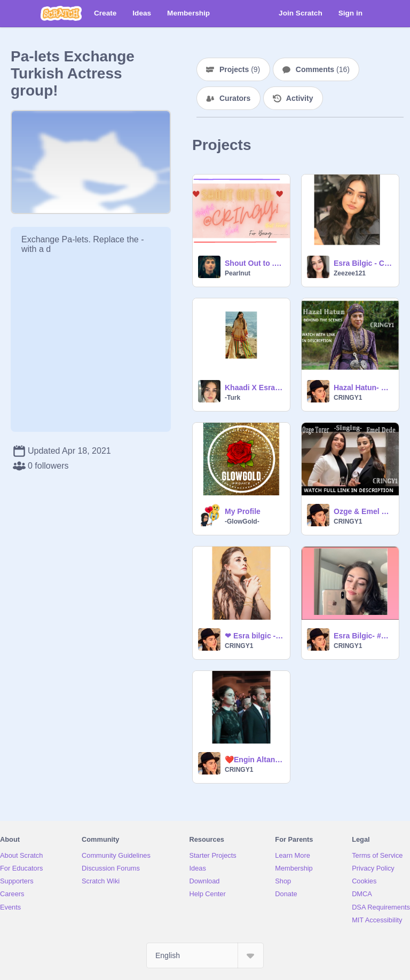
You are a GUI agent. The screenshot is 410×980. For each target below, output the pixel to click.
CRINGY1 (348, 398)
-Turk (232, 398)
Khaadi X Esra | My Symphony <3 (254, 388)
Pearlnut (238, 273)
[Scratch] (61, 13)
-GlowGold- (242, 521)
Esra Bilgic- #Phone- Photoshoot (363, 636)
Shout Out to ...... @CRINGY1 (254, 263)
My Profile (243, 511)
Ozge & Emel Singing (363, 511)
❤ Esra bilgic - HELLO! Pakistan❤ (254, 636)
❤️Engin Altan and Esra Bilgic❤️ (254, 760)
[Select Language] (205, 955)
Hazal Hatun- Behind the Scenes (363, 388)
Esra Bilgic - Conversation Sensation (363, 263)
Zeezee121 (350, 273)
